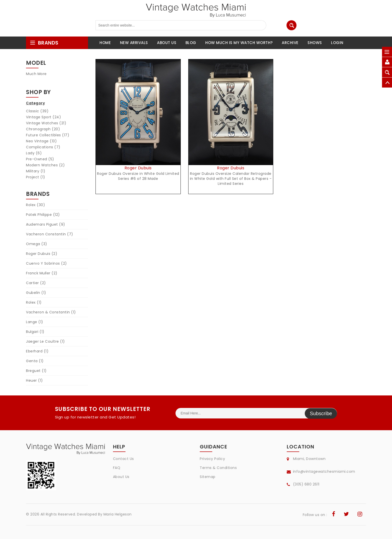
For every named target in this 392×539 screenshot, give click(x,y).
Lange (35, 322)
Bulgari (35, 332)
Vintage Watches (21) (46, 123)
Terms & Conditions (218, 468)
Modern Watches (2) (45, 165)
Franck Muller (42, 273)
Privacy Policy (212, 459)
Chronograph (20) (43, 129)
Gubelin (36, 293)
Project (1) (36, 177)
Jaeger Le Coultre (45, 341)
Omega (37, 244)
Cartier (36, 283)
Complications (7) (43, 147)
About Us (121, 477)
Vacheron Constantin (50, 234)
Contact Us (123, 459)
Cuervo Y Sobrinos (46, 263)
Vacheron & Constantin (51, 312)
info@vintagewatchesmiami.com (324, 471)
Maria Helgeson (118, 514)
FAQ (117, 468)
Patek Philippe (43, 215)
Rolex (35, 205)
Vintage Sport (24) (43, 117)
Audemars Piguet (46, 224)
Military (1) (36, 171)
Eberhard (37, 351)
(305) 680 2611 (306, 484)
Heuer (34, 380)
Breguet (36, 371)
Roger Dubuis (42, 254)
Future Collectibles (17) (48, 135)
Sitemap (208, 477)
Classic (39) (37, 111)
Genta (35, 361)
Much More (36, 74)
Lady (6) (34, 153)
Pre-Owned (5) (40, 159)
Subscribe (321, 413)
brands (44, 43)
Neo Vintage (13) (41, 141)
